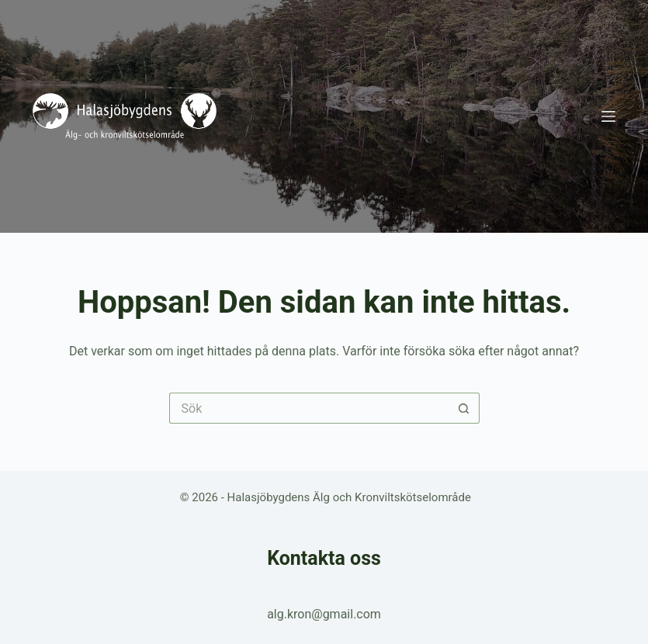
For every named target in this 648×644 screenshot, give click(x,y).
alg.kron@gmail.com (324, 614)
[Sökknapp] (464, 408)
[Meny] (608, 116)
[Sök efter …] (309, 408)
